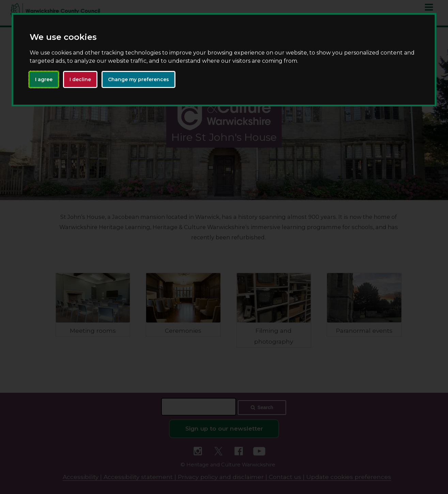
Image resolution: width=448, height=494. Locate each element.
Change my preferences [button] (138, 79)
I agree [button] (44, 79)
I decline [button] (80, 79)
